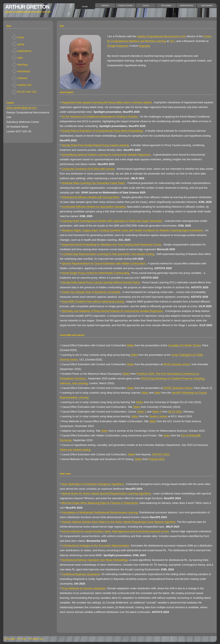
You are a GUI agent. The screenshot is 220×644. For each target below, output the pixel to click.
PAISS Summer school (177, 364)
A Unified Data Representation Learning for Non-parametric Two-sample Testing (108, 254)
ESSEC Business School (178, 388)
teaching (166, 5)
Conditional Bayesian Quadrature (81, 574)
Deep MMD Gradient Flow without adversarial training (93, 302)
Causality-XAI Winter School (184, 345)
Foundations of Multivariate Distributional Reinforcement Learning (100, 512)
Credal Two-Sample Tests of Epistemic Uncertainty (91, 292)
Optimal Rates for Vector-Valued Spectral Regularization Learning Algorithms (107, 493)
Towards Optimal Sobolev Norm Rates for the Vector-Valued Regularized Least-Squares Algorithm (119, 522)
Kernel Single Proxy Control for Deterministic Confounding (96, 273)
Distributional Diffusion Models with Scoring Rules (91, 197)
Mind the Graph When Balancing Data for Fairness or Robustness (100, 503)
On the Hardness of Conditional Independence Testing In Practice (100, 117)
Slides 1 (142, 412)
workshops (186, 5)
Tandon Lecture (158, 416)
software (207, 5)
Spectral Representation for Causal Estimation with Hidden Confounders (104, 263)
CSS (41, 639)
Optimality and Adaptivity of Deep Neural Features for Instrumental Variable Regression (113, 311)
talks (146, 5)
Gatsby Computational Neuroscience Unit (161, 36)
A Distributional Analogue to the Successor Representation (95, 546)
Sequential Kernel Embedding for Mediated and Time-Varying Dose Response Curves (112, 245)
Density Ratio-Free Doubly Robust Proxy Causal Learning (96, 145)
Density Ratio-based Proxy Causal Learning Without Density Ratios (101, 282)
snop (13, 639)
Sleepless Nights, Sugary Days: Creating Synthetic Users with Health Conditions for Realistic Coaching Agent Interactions (133, 230)
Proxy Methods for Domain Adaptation (84, 588)
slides (135, 416)
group (105, 5)
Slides (130, 345)
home (85, 6)
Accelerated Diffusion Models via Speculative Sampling (93, 207)
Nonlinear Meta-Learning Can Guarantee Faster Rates (94, 183)
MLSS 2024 (175, 412)
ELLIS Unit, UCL (27, 92)
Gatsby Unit (24, 85)
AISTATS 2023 (161, 454)
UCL (172, 41)
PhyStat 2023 (157, 459)
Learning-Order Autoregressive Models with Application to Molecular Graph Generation (112, 221)
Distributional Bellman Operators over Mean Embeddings (95, 560)
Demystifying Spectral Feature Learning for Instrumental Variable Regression (107, 155)
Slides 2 (157, 412)
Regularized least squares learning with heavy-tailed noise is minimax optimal (107, 102)
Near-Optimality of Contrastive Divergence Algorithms (93, 484)
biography (144, 46)
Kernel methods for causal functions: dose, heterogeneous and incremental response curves (116, 531)
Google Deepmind (118, 46)
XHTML (35, 639)
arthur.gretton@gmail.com (21, 108)
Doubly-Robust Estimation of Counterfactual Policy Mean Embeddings (103, 131)
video (158, 393)
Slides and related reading (75, 450)
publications (126, 5)
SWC (24, 639)
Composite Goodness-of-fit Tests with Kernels (88, 169)
